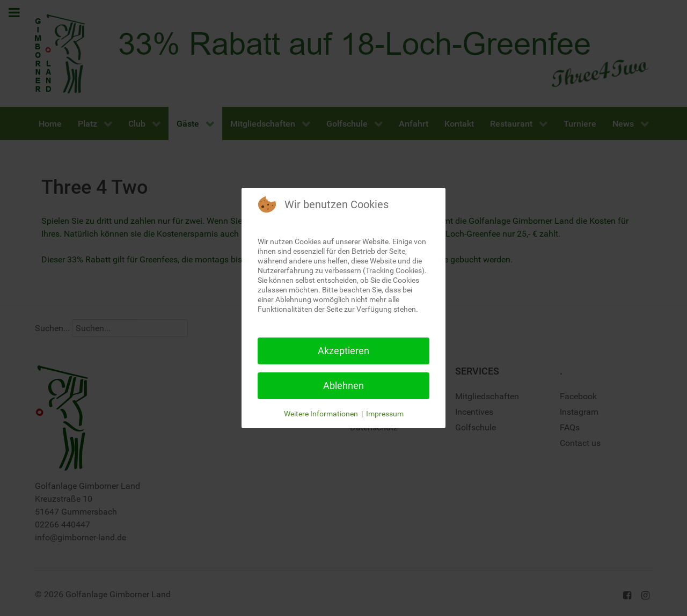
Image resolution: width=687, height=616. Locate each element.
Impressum (385, 414)
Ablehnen (343, 386)
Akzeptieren (343, 351)
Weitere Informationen (321, 414)
